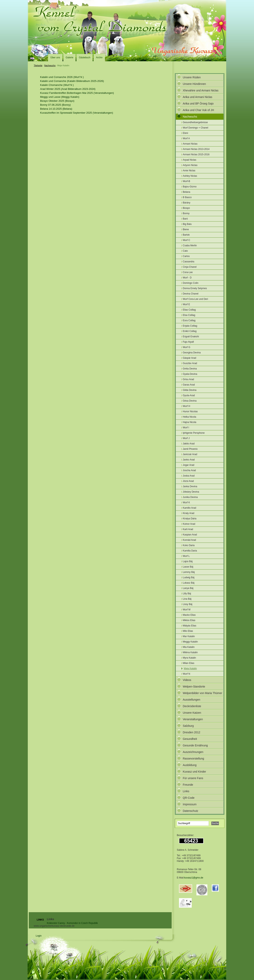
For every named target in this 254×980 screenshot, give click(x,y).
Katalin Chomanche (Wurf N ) (57, 85)
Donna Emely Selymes (195, 288)
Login (39, 936)
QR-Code (189, 798)
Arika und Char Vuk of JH (198, 110)
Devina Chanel (191, 294)
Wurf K (186, 502)
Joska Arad (189, 476)
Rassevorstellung (193, 758)
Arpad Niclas (190, 160)
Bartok (186, 235)
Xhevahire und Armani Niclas (201, 90)
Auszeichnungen (193, 752)
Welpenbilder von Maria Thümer (203, 693)
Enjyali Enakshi (191, 337)
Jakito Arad (189, 444)
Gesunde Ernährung (195, 745)
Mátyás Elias (190, 626)
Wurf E (186, 304)
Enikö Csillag (190, 331)
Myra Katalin (189, 658)
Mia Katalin (189, 647)
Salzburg (188, 726)
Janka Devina (190, 486)
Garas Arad (189, 385)
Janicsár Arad (190, 454)
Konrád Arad (189, 540)
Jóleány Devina (191, 492)
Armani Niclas (190, 144)
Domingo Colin (191, 283)
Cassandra (189, 262)
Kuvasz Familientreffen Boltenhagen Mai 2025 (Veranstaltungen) (77, 93)
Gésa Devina (190, 401)
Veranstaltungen (193, 719)
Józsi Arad (188, 481)
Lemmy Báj (189, 572)
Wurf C (186, 240)
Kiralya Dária (190, 519)
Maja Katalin (190, 668)
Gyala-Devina (190, 374)
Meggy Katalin (190, 642)
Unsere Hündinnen (194, 84)
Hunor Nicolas (190, 411)
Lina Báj (187, 599)
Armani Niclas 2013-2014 (196, 149)
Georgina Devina (192, 353)
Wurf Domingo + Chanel (195, 128)
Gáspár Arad (189, 358)
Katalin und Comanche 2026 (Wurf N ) (62, 77)
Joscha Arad (189, 470)
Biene (186, 229)
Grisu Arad (188, 379)
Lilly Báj (187, 594)
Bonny (186, 213)
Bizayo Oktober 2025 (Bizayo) (57, 101)
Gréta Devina (190, 369)
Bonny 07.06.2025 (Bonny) (55, 105)
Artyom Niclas (190, 165)
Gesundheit (190, 739)
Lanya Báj (188, 588)
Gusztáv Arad (190, 363)
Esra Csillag (189, 320)
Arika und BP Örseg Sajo (198, 104)
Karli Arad (188, 529)
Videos (187, 680)
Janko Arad (189, 460)
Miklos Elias (189, 620)
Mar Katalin (189, 636)
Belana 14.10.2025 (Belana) (56, 109)
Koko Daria (189, 545)
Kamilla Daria (190, 551)
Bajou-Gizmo (190, 187)
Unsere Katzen (192, 713)
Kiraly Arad (189, 513)
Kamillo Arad (189, 508)
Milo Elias (188, 631)
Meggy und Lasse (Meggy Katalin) (60, 97)
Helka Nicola (189, 417)
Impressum (190, 804)
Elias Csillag (189, 310)
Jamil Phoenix (190, 449)
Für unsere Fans (193, 778)
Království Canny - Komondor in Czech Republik (72, 923)
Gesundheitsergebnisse (195, 122)
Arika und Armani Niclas (198, 97)
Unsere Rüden (192, 77)
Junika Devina (190, 497)
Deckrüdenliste (192, 706)
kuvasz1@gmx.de (194, 878)
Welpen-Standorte (194, 687)
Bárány (187, 203)
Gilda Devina (190, 390)
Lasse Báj (188, 567)
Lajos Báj (188, 561)
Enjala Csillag (190, 326)
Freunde (188, 785)
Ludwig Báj (189, 577)
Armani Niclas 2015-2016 (196, 154)
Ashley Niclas (190, 176)
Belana (186, 192)
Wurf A (186, 138)
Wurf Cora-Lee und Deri (195, 299)
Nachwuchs (50, 65)
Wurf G (187, 347)
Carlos (186, 256)
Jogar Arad (189, 465)
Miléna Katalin (190, 652)
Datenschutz (190, 811)
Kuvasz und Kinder (194, 772)
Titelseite (38, 65)
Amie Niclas (189, 171)
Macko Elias (189, 615)
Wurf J (186, 438)
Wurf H (186, 406)
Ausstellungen (191, 700)
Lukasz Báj (189, 583)
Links (186, 791)
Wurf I (186, 428)
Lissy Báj (188, 604)
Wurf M (187, 610)
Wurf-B (186, 181)
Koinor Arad (189, 524)
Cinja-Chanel (190, 267)
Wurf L (186, 556)
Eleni (185, 133)
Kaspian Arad (190, 535)
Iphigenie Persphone (194, 433)
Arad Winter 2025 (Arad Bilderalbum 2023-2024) (68, 89)
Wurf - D (187, 278)
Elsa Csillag (189, 315)
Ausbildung (190, 765)
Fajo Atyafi (188, 342)
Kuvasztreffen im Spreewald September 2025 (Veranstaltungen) (77, 113)
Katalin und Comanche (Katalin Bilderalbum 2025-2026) (72, 81)
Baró (185, 219)
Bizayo (186, 208)
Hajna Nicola (190, 422)
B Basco (187, 197)
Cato (185, 251)
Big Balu (187, 224)
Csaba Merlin (190, 245)
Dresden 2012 (191, 732)
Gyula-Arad (189, 395)
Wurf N (186, 674)
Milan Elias (189, 663)
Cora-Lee (188, 272)
